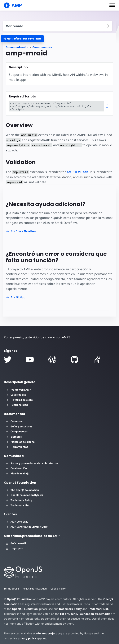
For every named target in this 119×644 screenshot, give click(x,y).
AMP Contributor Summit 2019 (27, 524)
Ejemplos (14, 434)
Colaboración (16, 465)
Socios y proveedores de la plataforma (32, 460)
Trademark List (18, 502)
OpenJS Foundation (20, 596)
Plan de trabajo (18, 471)
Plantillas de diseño (20, 439)
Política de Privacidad (35, 586)
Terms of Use (11, 586)
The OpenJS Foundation (22, 487)
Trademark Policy (19, 497)
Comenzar (14, 418)
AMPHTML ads (76, 169)
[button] (112, 5)
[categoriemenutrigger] (26, 39)
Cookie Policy (59, 586)
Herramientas (17, 444)
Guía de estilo (17, 540)
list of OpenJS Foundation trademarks (84, 611)
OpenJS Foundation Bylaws (24, 492)
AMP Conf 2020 (17, 519)
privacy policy (13, 635)
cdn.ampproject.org (48, 630)
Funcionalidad (17, 402)
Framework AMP (18, 387)
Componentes (42, 47)
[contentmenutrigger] (58, 26)
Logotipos (14, 545)
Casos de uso (16, 392)
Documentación (17, 47)
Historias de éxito (19, 397)
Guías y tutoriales (19, 424)
